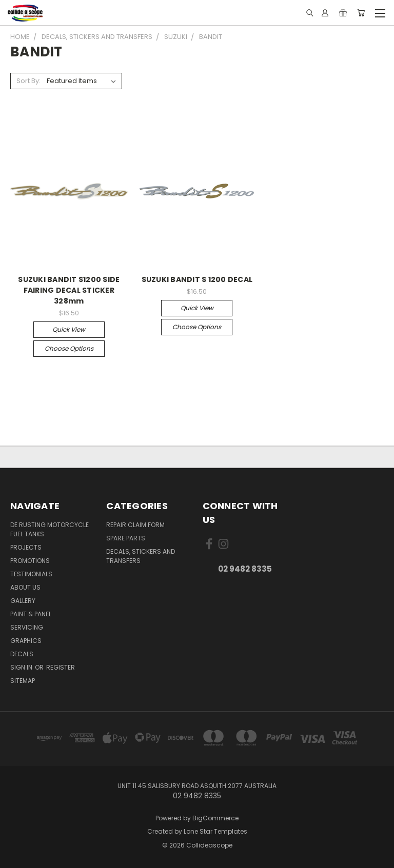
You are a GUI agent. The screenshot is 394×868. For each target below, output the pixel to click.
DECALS (22, 654)
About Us (25, 587)
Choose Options (69, 348)
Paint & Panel (31, 614)
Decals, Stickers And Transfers (141, 556)
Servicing (27, 627)
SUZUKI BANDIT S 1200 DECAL (197, 279)
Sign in (22, 667)
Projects (26, 547)
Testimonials (31, 574)
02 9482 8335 (245, 569)
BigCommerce (215, 818)
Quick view (69, 329)
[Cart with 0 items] (361, 13)
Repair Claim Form (135, 525)
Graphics (26, 641)
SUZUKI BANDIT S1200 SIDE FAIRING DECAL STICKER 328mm (69, 290)
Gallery (23, 601)
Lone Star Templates (215, 831)
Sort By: (28, 81)
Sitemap (23, 681)
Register (61, 667)
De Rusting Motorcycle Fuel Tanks (50, 529)
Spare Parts (126, 538)
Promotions (30, 561)
